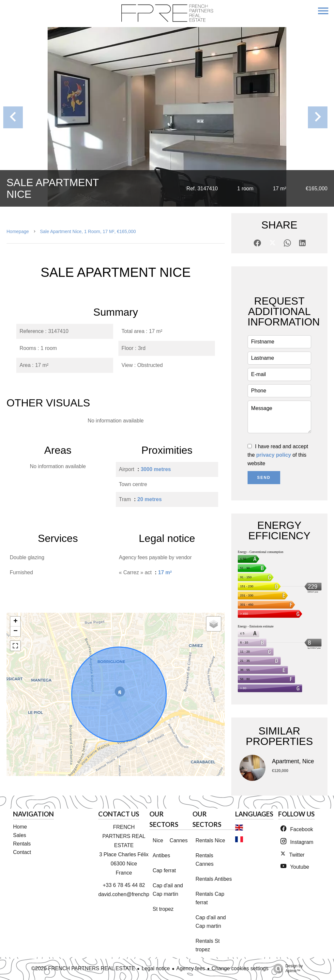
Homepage (18, 231)
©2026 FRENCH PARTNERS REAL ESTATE (83, 968)
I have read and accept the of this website (278, 455)
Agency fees (191, 968)
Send (264, 478)
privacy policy (274, 455)
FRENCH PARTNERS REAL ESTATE (124, 836)
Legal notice (156, 968)
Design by (286, 969)
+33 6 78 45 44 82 (124, 885)
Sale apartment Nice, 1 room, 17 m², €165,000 (88, 231)
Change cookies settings (240, 968)
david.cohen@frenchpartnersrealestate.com (149, 894)
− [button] (15, 631)
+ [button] (15, 622)
